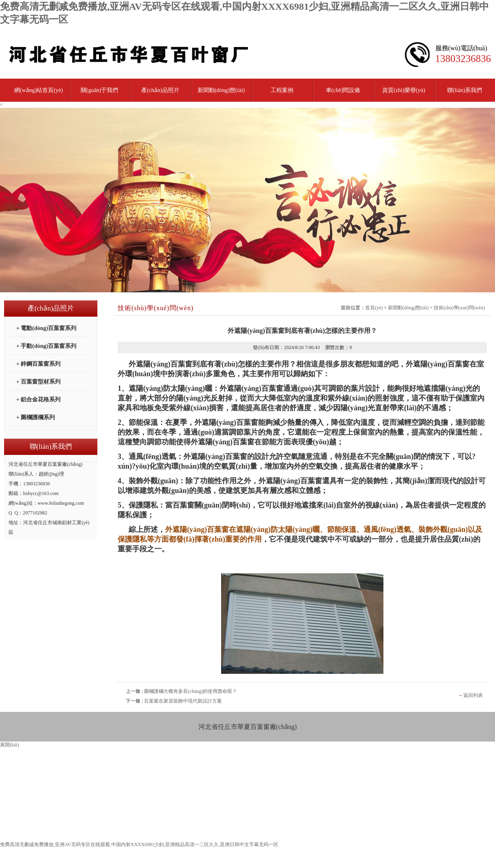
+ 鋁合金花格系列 (38, 400)
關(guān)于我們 (100, 90)
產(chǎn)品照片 (160, 90)
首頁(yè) (374, 308)
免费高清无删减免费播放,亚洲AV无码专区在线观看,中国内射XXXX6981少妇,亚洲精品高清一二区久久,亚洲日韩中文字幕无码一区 (139, 844)
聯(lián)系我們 (465, 90)
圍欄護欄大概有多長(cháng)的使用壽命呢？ (190, 691)
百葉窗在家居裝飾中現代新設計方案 (183, 701)
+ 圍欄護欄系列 (36, 417)
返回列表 (473, 695)
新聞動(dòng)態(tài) (221, 90)
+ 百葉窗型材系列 (38, 382)
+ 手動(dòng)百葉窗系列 (46, 346)
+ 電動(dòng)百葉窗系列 (46, 328)
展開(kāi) (10, 745)
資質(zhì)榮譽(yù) (404, 90)
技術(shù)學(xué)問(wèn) (459, 308)
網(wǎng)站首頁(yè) (39, 90)
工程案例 (282, 90)
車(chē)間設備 (343, 90)
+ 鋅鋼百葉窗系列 (38, 364)
